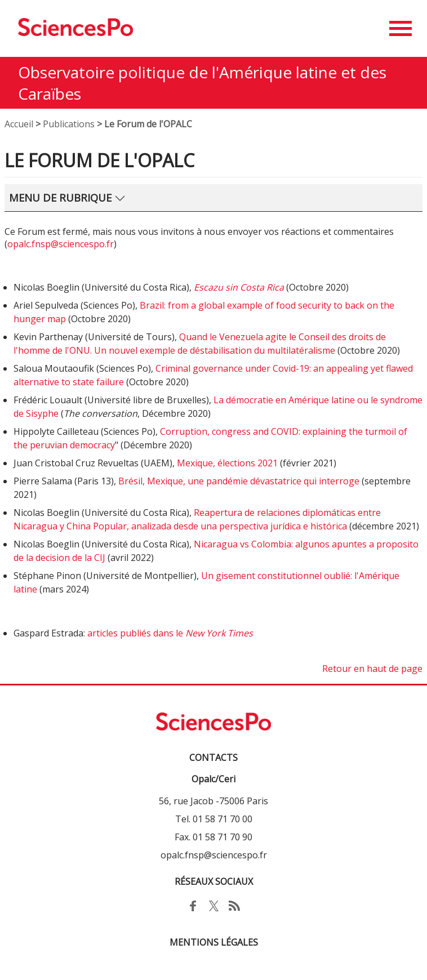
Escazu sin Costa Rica (239, 287)
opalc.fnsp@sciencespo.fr (61, 244)
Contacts (213, 758)
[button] (401, 28)
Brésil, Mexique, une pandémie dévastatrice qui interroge (239, 481)
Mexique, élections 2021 (227, 463)
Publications (69, 124)
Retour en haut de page (372, 669)
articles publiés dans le (170, 633)
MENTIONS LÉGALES (214, 942)
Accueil (19, 124)
